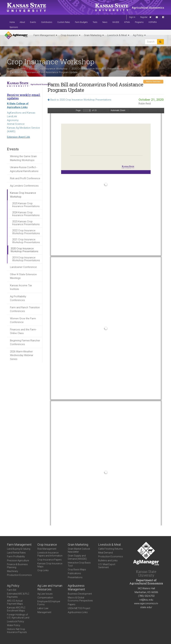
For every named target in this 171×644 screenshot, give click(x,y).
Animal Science (16, 124)
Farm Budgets (81, 22)
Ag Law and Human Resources (50, 588)
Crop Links (43, 570)
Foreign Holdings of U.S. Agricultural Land (18, 616)
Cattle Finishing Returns (110, 549)
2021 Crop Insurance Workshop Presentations (26, 241)
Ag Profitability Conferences (18, 298)
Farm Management (45, 35)
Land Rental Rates (16, 553)
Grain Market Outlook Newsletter (79, 550)
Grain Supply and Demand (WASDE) (77, 557)
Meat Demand (105, 553)
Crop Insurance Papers (50, 560)
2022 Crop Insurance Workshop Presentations (26, 232)
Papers (72, 604)
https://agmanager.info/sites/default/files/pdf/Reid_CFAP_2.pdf (106, 317)
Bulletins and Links (108, 560)
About (22, 22)
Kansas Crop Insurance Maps (50, 565)
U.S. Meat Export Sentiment (107, 566)
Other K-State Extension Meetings (23, 276)
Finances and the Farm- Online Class (23, 331)
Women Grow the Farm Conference (23, 320)
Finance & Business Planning (17, 566)
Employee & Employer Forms (49, 603)
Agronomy (13, 120)
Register (144, 17)
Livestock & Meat (118, 35)
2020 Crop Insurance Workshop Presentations (97, 69)
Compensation (45, 598)
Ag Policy (139, 35)
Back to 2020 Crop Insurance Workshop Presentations (79, 100)
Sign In (132, 17)
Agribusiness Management (76, 588)
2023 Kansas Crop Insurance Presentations (26, 223)
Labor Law (43, 608)
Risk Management (47, 549)
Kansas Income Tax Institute (21, 287)
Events (33, 22)
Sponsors (14, 27)
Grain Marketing (94, 35)
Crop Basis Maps (77, 570)
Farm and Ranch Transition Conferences (25, 309)
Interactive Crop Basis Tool (79, 564)
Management (44, 612)
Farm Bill (12, 590)
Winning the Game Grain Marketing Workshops (23, 158)
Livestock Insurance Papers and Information (50, 554)
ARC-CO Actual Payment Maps (15, 602)
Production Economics (19, 575)
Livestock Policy (16, 621)
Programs (139, 22)
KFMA (127, 22)
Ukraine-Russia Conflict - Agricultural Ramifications (24, 169)
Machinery (13, 571)
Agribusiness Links (78, 612)
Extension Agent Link (18, 137)
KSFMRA (153, 22)
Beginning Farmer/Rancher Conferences (25, 342)
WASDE (116, 22)
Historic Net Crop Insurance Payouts (17, 631)
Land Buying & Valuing (19, 549)
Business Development (80, 594)
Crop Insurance (71, 35)
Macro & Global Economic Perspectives (80, 599)
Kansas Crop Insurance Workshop (48, 69)
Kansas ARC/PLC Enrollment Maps (16, 609)
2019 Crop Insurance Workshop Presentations (26, 259)
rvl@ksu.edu (146, 600)
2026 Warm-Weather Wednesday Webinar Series (22, 355)
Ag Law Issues (45, 594)
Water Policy (14, 625)
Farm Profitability (16, 556)
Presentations (75, 577)
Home (12, 22)
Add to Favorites (153, 82)
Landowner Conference (23, 267)
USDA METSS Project (79, 608)
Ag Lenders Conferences (24, 186)
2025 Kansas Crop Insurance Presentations (26, 205)
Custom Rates (64, 22)
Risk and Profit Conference (25, 178)
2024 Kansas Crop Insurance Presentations (26, 214)
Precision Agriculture (18, 560)
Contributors (47, 22)
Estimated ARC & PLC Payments (18, 595)
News (105, 22)
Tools (95, 22)
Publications (74, 573)
